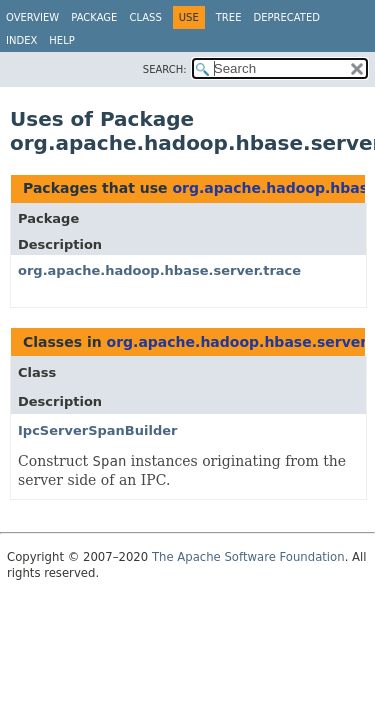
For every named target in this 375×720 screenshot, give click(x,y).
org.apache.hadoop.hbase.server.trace (159, 270)
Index (21, 40)
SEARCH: (165, 69)
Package (94, 17)
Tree (229, 17)
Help (61, 40)
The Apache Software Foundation (248, 557)
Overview (32, 17)
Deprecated (286, 17)
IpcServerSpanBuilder (97, 430)
